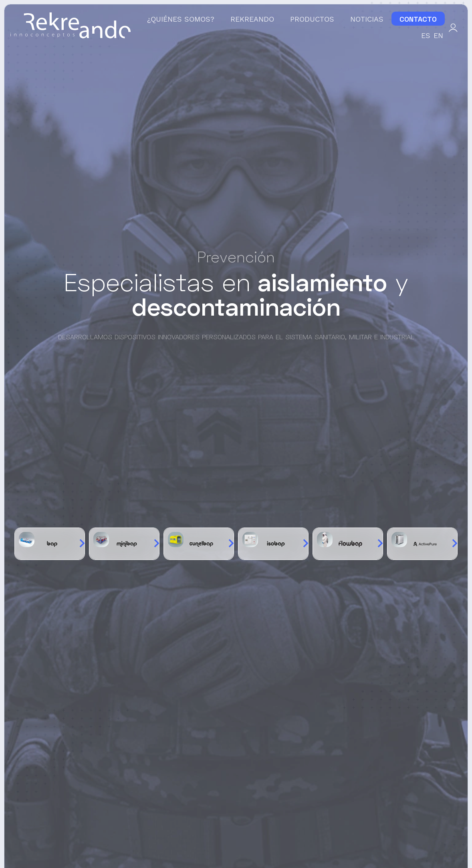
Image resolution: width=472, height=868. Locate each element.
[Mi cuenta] (453, 27)
